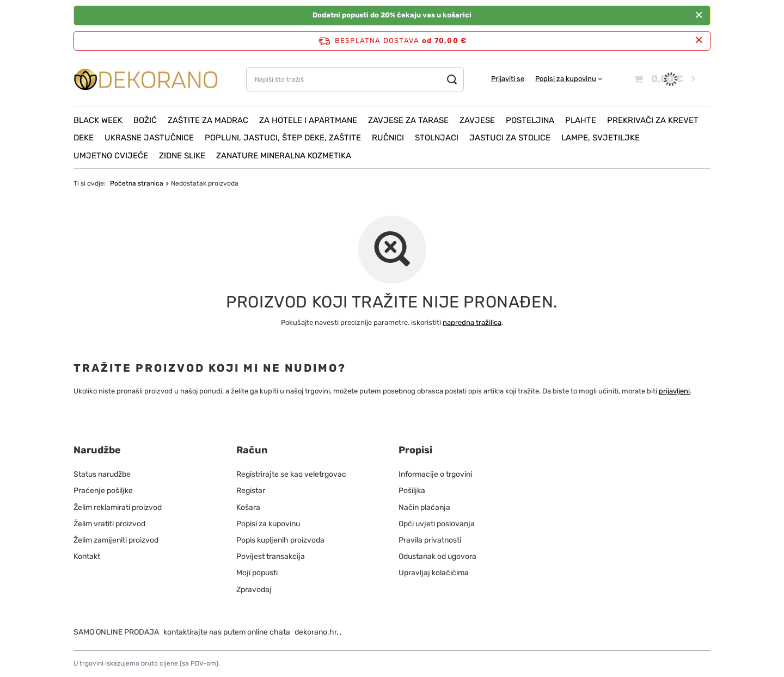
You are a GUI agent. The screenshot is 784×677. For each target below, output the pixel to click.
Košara (248, 507)
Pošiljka (412, 491)
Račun (252, 450)
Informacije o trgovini (435, 474)
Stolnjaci (437, 138)
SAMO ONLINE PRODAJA (116, 632)
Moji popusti (257, 573)
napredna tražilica (472, 322)
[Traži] (452, 79)
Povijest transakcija (271, 556)
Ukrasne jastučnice (149, 138)
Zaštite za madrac (208, 120)
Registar (251, 491)
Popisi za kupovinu (566, 79)
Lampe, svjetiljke (601, 138)
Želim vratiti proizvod (109, 524)
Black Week (98, 120)
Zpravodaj (254, 590)
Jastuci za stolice (510, 138)
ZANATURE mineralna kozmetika (284, 156)
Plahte (581, 120)
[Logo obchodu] (146, 79)
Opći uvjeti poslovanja (437, 524)
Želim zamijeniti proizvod (116, 540)
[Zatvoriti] (699, 15)
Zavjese (477, 120)
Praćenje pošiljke (103, 491)
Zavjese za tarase (408, 120)
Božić (145, 120)
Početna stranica (137, 183)
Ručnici (388, 138)
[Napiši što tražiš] (355, 79)
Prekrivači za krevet (653, 120)
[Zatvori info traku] (699, 41)
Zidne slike (182, 156)
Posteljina (530, 120)
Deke (84, 138)
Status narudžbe (102, 474)
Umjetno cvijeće (111, 156)
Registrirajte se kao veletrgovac (291, 474)
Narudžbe (97, 450)
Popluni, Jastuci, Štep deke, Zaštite (283, 138)
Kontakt (87, 556)
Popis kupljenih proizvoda (280, 540)
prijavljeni (674, 391)
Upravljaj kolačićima (434, 573)
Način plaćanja (424, 507)
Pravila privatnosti (430, 540)
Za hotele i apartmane (308, 120)
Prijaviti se (508, 79)
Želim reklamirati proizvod (118, 507)
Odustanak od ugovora (437, 556)
